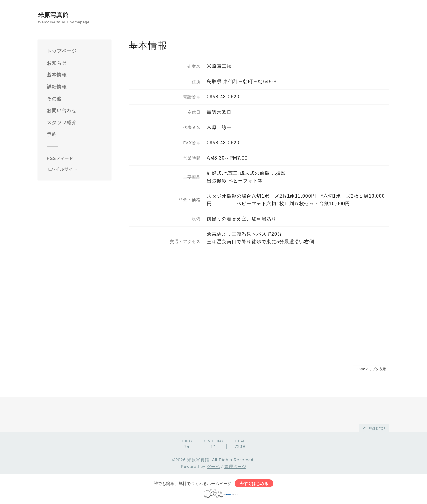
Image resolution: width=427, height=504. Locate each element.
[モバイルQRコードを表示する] (77, 169)
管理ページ (235, 467)
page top (374, 428)
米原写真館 (53, 15)
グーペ (213, 467)
